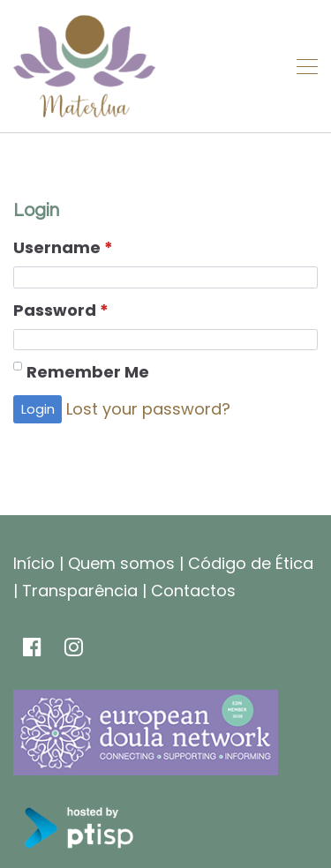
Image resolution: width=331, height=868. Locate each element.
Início (34, 563)
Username (63, 248)
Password (61, 311)
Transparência (80, 591)
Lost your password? (148, 409)
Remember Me (88, 372)
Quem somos (121, 563)
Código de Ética (251, 563)
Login (38, 409)
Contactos (193, 591)
